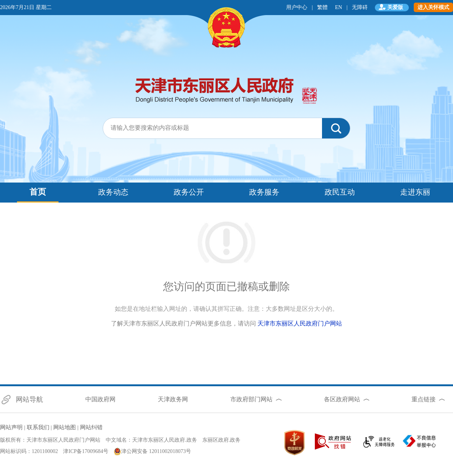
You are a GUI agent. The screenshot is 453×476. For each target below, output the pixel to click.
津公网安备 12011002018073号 (152, 451)
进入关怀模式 (433, 7)
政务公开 (189, 192)
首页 (38, 192)
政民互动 (340, 192)
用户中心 (297, 7)
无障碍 (360, 7)
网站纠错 (91, 427)
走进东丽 (415, 192)
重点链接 (424, 399)
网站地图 (65, 427)
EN (339, 7)
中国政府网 (100, 399)
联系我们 (38, 427)
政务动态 (113, 192)
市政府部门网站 (251, 399)
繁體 (322, 7)
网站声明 (11, 427)
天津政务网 (173, 399)
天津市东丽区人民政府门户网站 (300, 323)
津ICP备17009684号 (86, 451)
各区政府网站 (342, 399)
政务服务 (264, 192)
